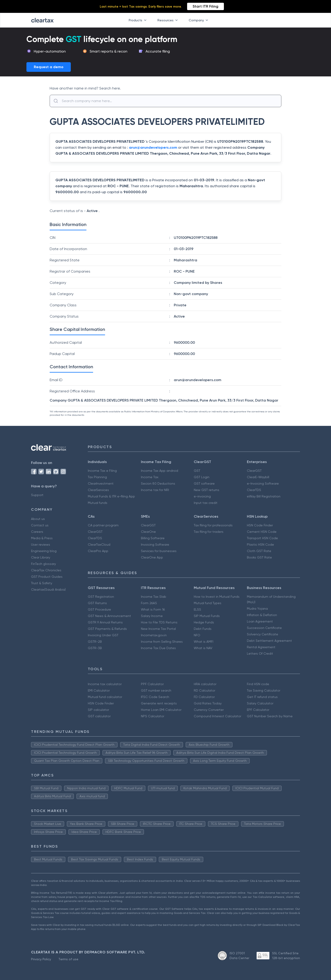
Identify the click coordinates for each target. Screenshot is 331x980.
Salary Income (152, 616)
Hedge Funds (204, 622)
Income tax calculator (105, 684)
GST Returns (97, 603)
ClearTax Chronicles (46, 570)
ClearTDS (254, 490)
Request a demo (49, 67)
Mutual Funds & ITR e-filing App (111, 496)
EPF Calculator (258, 710)
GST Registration (101, 597)
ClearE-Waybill (258, 477)
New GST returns (207, 490)
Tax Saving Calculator (264, 690)
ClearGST (254, 471)
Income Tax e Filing (102, 471)
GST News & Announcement (109, 616)
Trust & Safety (42, 583)
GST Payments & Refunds (107, 629)
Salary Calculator (260, 703)
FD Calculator (204, 697)
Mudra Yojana (257, 609)
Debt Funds (203, 629)
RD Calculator (204, 690)
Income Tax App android (160, 471)
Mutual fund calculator (105, 697)
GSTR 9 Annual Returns (105, 622)
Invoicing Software (155, 544)
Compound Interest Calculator (217, 716)
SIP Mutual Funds (207, 616)
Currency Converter (209, 710)
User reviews (41, 544)
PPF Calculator (152, 684)
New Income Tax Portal (158, 629)
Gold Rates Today (208, 703)
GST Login (202, 477)
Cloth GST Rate (259, 551)
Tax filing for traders (209, 532)
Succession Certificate (264, 628)
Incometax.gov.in (154, 635)
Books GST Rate (259, 557)
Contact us (40, 525)
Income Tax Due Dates (158, 648)
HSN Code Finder (260, 525)
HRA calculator (205, 684)
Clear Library (41, 557)
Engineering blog (44, 551)
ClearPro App (98, 551)
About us (38, 519)
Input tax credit (206, 503)
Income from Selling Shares (162, 642)
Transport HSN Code (262, 538)
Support (37, 495)
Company (199, 20)
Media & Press (42, 538)
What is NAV (203, 648)
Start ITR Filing (205, 6)
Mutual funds (98, 503)
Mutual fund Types (208, 603)
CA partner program (103, 525)
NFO (197, 635)
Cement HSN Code (262, 532)
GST (197, 471)
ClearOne (148, 532)
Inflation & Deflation (262, 615)
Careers (37, 532)
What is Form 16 (153, 609)
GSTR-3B (95, 648)
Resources (168, 20)
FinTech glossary (43, 564)
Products (138, 20)
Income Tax (150, 477)
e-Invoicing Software (263, 483)
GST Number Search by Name (270, 716)
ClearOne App (152, 557)
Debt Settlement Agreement (269, 641)
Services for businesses (159, 551)
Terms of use (68, 959)
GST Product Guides (47, 577)
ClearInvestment (101, 483)
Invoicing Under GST (103, 635)
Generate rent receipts (159, 703)
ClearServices (98, 490)
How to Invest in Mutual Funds (217, 597)
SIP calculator (98, 710)
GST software (204, 483)
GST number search (156, 690)
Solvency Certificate (263, 634)
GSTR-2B (95, 642)
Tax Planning (97, 477)
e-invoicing (202, 496)
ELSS (197, 609)
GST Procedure (99, 609)
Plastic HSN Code (260, 544)
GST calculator (99, 716)
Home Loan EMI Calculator (161, 710)
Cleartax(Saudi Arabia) (48, 589)
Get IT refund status (262, 697)
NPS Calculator (153, 716)
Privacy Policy (41, 959)
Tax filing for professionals (213, 525)
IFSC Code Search (155, 697)
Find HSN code (258, 684)
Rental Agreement (261, 647)
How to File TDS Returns (159, 622)
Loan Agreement (260, 621)
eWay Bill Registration (264, 496)
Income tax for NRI (155, 490)
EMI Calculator (99, 690)
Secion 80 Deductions (158, 483)
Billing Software (153, 538)
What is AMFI (204, 642)
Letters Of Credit (260, 653)
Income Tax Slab (154, 597)
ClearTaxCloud (99, 544)
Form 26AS (149, 603)
